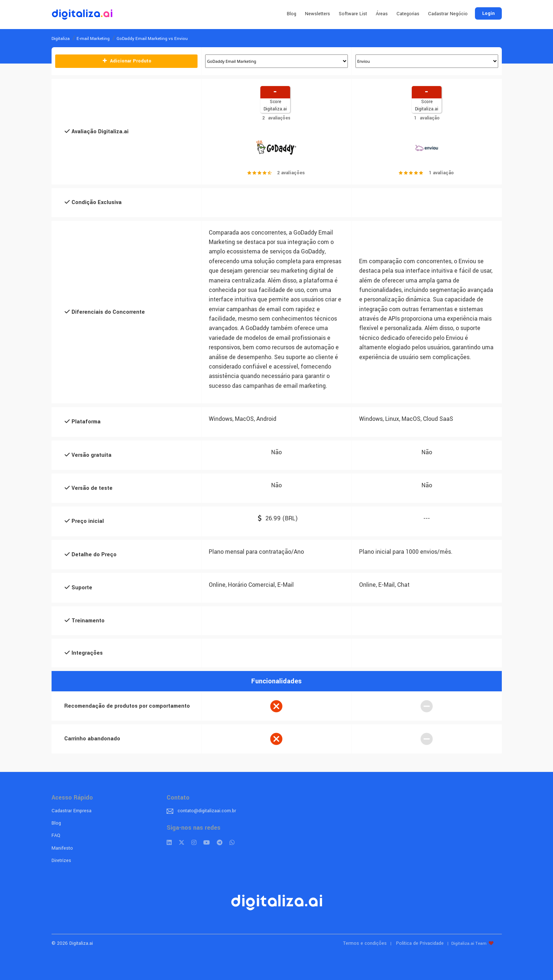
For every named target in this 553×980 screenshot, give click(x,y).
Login (488, 13)
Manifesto (62, 848)
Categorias (408, 14)
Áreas (382, 14)
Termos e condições (365, 943)
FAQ (56, 835)
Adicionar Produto (126, 61)
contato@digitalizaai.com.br (207, 811)
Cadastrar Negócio (448, 14)
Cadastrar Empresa (72, 811)
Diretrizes (61, 861)
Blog (292, 14)
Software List (353, 14)
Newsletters (318, 14)
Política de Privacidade (420, 943)
